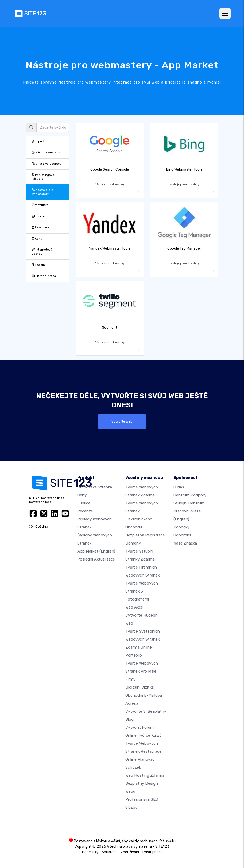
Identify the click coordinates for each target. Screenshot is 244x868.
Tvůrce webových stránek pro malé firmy (142, 671)
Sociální (39, 265)
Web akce (134, 607)
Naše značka (185, 543)
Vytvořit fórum (140, 727)
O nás (179, 487)
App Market (96, 551)
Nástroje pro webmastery (42, 192)
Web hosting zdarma (145, 775)
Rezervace (40, 228)
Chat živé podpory (47, 164)
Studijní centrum (189, 503)
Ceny (37, 239)
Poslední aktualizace (96, 559)
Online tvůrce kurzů (144, 735)
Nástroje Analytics (46, 153)
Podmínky (90, 852)
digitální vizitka (140, 687)
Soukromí (110, 852)
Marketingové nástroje (43, 177)
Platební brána (44, 276)
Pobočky (181, 527)
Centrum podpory (190, 495)
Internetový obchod (42, 252)
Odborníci (182, 535)
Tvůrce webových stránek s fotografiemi (142, 591)
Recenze (85, 511)
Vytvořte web (122, 421)
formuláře (40, 205)
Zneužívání (130, 852)
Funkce (84, 503)
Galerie (39, 216)
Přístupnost (152, 852)
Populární (40, 141)
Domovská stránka (95, 487)
